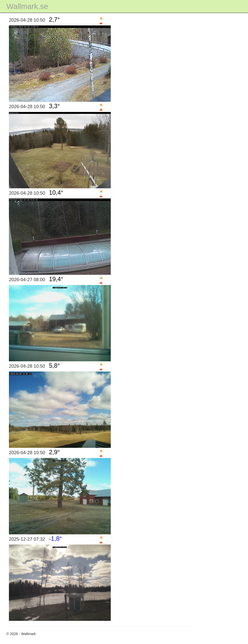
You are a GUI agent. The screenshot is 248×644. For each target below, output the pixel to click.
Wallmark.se (27, 6)
